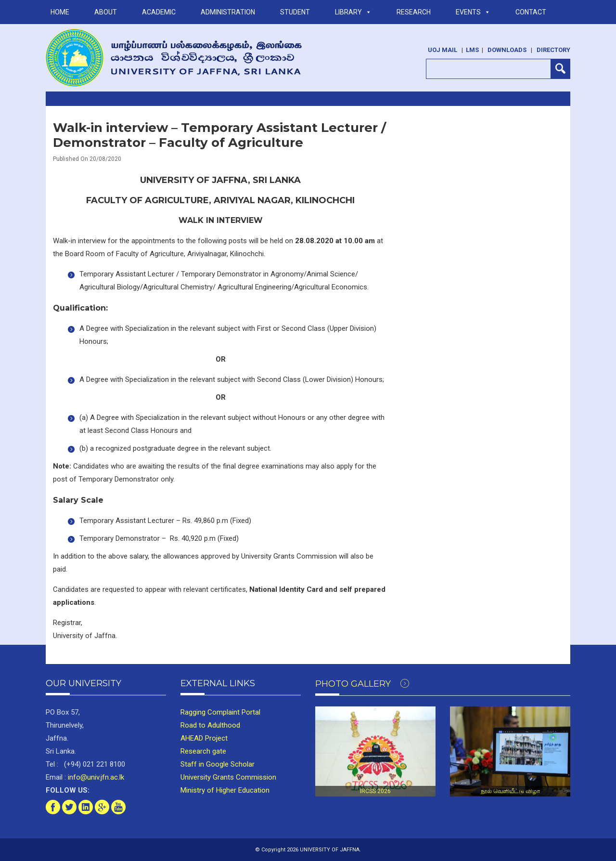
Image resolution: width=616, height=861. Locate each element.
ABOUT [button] (106, 12)
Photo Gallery (362, 684)
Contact (531, 12)
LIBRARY (353, 12)
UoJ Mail (443, 50)
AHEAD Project (204, 738)
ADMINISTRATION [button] (228, 12)
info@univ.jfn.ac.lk (95, 777)
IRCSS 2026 (375, 791)
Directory (553, 50)
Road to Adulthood (210, 725)
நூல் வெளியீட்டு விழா (510, 791)
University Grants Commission (228, 777)
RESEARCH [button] (414, 12)
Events (473, 12)
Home (60, 12)
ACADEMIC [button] (159, 12)
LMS (472, 50)
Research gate (203, 751)
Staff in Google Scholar (218, 764)
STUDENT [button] (295, 12)
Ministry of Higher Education (225, 790)
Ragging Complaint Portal (220, 712)
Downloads (507, 50)
